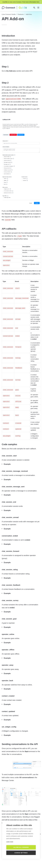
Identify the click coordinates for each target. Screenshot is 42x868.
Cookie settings (21, 853)
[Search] (34, 8)
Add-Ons (29, 14)
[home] (14, 8)
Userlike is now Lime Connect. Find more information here (21, 2)
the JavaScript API (17, 211)
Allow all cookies (21, 847)
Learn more (10, 842)
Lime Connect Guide (9, 14)
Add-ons (12, 71)
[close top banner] (40, 2)
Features (21, 14)
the (8, 71)
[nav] (38, 8)
